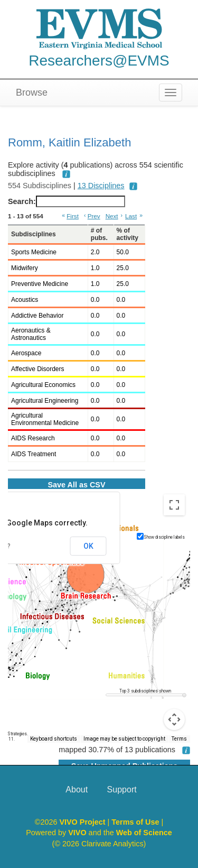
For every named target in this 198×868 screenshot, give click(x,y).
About (77, 789)
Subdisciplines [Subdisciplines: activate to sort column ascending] (34, 234)
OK (88, 546)
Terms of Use (136, 822)
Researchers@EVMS (99, 61)
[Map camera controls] (174, 719)
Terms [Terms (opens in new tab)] (179, 739)
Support (122, 789)
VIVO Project (83, 822)
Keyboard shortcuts (54, 739)
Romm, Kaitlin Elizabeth (69, 142)
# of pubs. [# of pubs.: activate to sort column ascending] (99, 234)
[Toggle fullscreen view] (174, 505)
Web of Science (144, 833)
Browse (32, 93)
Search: (67, 201)
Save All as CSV (76, 485)
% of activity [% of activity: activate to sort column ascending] (128, 234)
